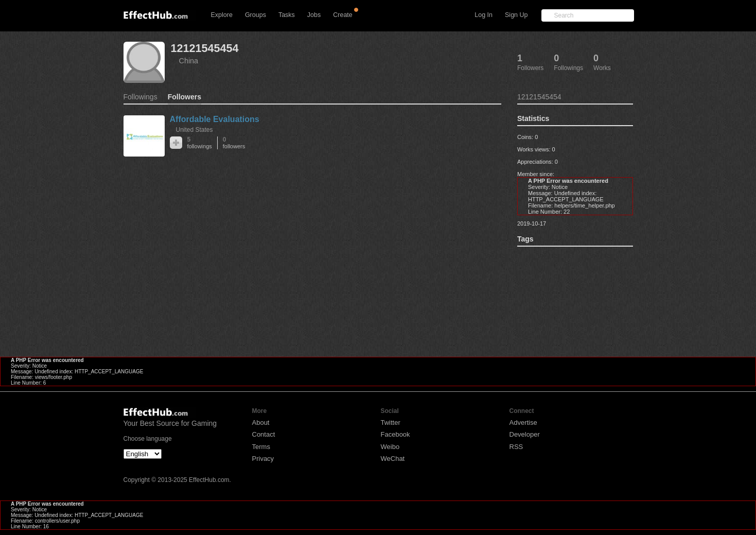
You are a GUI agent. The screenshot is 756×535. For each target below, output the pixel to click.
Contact (264, 434)
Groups (256, 15)
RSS (516, 447)
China (189, 61)
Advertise (523, 422)
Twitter (391, 422)
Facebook (395, 434)
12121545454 (205, 48)
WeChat (393, 459)
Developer (525, 434)
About (261, 422)
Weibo (390, 447)
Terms (261, 447)
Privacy (263, 459)
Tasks (287, 15)
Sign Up (516, 15)
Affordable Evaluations (215, 119)
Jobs (314, 15)
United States (195, 130)
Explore (222, 15)
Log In (484, 15)
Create (343, 15)
